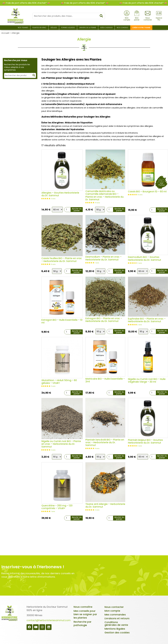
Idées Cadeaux (106, 28)
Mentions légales (115, 629)
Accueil (5, 33)
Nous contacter (114, 607)
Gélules (54, 28)
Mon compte (112, 611)
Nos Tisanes (23, 28)
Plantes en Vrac (39, 28)
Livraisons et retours (117, 618)
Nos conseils (122, 28)
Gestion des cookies (117, 633)
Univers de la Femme (88, 28)
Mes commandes (115, 615)
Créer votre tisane (141, 28)
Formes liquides (68, 28)
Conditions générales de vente (116, 624)
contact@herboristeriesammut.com (49, 620)
